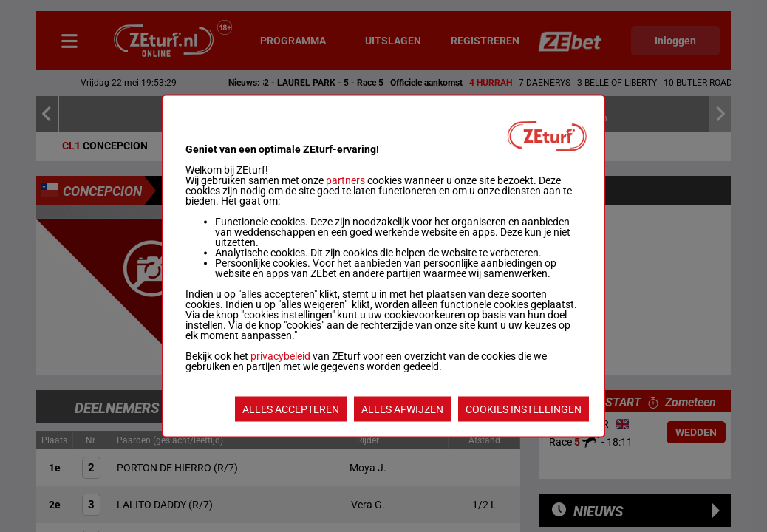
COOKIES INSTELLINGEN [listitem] (524, 409)
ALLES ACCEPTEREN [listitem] (291, 409)
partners (345, 180)
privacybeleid (280, 356)
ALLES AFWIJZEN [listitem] (402, 409)
